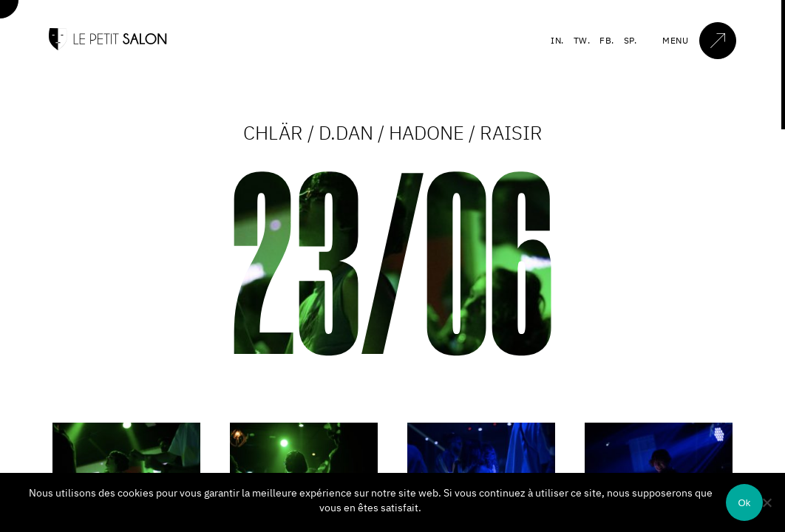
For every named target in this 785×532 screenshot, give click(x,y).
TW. (582, 40)
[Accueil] (108, 47)
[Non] (767, 502)
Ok (744, 503)
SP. (631, 40)
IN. (557, 40)
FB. (607, 40)
